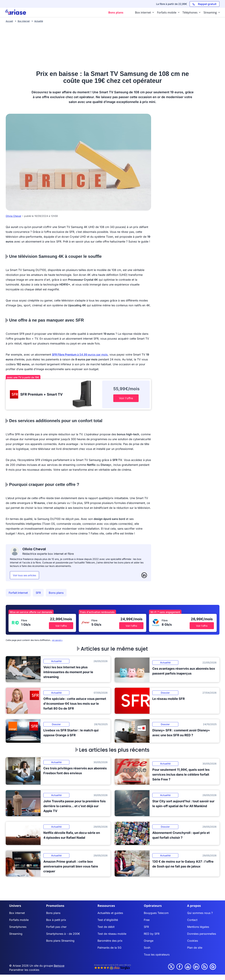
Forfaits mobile (19, 920)
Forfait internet (18, 593)
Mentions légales (198, 927)
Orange (149, 941)
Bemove (59, 966)
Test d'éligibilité (108, 920)
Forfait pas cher (56, 927)
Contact (192, 920)
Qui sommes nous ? (200, 913)
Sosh (147, 948)
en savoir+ (57, 640)
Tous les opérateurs (157, 955)
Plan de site (195, 948)
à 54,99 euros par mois (80, 355)
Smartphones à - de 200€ (63, 934)
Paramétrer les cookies (24, 970)
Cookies (193, 941)
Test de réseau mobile (112, 934)
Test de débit (106, 927)
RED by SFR (152, 934)
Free (147, 920)
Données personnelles (202, 934)
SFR (38, 593)
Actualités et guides (110, 913)
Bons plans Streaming (60, 941)
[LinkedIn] (144, 575)
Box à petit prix (56, 920)
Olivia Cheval (13, 216)
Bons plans (56, 593)
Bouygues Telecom (156, 913)
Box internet (17, 913)
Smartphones (18, 927)
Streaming (16, 934)
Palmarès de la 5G (109, 948)
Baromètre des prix (110, 941)
